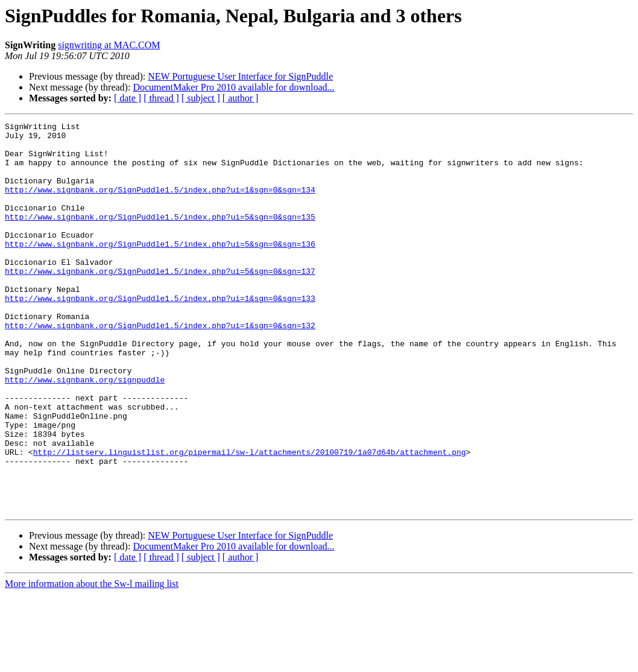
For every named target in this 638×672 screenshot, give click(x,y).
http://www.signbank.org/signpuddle (85, 432)
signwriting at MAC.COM (109, 45)
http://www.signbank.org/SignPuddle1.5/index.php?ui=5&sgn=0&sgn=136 (160, 269)
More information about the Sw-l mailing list (92, 661)
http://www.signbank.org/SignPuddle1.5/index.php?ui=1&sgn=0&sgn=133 (160, 334)
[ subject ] (201, 98)
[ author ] (241, 98)
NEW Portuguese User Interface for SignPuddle (240, 76)
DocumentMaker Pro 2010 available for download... (233, 87)
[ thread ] (161, 98)
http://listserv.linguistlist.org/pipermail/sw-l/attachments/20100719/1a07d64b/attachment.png (250, 519)
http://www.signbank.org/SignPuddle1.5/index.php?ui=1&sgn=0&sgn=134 (160, 204)
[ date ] (128, 98)
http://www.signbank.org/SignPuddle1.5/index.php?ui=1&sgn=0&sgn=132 (160, 367)
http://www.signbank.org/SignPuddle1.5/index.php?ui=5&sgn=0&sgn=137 (160, 302)
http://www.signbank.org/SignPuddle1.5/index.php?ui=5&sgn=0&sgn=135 (160, 236)
